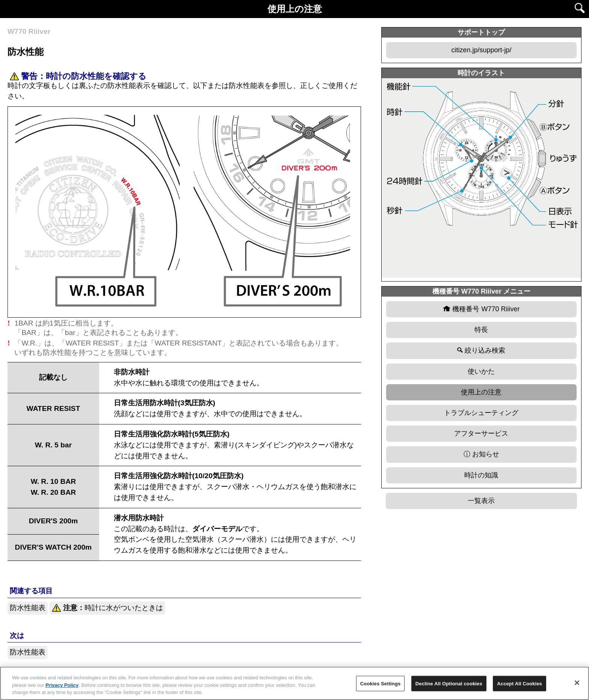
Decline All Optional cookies (449, 683)
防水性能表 (28, 608)
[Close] (577, 683)
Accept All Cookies (520, 683)
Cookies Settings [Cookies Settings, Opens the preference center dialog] (381, 683)
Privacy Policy (62, 685)
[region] (294, 683)
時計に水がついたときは (107, 608)
